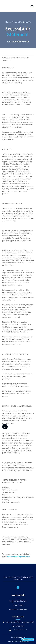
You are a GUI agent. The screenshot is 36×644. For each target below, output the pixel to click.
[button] (18, 588)
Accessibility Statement (18, 609)
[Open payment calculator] (28, 639)
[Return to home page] (9, 6)
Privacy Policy (18, 605)
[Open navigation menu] (32, 6)
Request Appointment (18, 601)
